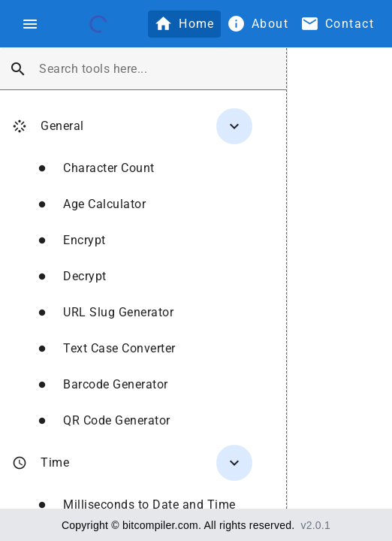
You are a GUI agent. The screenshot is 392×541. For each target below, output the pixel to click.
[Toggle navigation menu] (30, 24)
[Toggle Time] (234, 463)
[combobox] (157, 69)
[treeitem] (126, 270)
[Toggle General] (234, 126)
